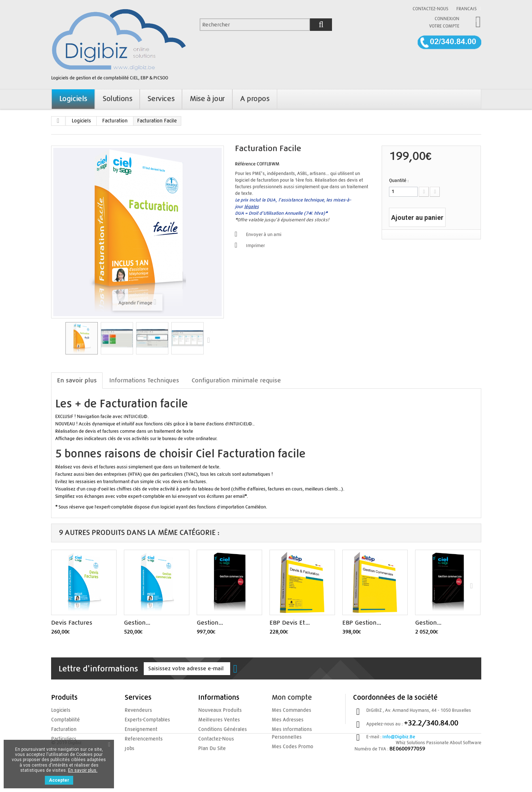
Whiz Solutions (410, 774)
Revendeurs (137, 710)
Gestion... (137, 623)
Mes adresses (286, 720)
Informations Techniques (144, 380)
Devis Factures (72, 623)
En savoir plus (77, 380)
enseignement (139, 729)
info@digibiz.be (399, 737)
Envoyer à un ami (264, 235)
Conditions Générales (220, 729)
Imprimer (255, 246)
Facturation (115, 121)
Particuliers (62, 738)
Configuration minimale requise (236, 380)
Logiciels (81, 121)
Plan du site (210, 747)
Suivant (210, 340)
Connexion (447, 19)
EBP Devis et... (290, 623)
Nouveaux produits (218, 710)
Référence (245, 164)
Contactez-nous (430, 9)
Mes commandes (290, 710)
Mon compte (292, 698)
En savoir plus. (83, 770)
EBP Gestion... (362, 623)
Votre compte (444, 26)
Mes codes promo (290, 745)
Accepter (59, 780)
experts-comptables (145, 720)
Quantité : (399, 181)
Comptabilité (64, 720)
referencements (141, 738)
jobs (129, 747)
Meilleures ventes (216, 720)
